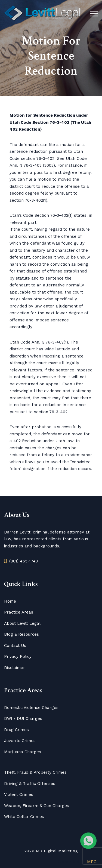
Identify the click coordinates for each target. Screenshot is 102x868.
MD (39, 851)
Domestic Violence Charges (31, 708)
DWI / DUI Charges (23, 719)
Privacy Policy (18, 656)
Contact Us (15, 646)
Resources (28, 634)
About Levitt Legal (22, 623)
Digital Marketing (61, 851)
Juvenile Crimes (20, 741)
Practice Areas (19, 612)
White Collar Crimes (24, 817)
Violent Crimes (19, 794)
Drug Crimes (16, 730)
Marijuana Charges (23, 752)
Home (10, 601)
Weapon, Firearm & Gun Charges (37, 806)
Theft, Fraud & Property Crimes (35, 772)
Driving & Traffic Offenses (30, 784)
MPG (92, 862)
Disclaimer (15, 668)
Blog (9, 634)
